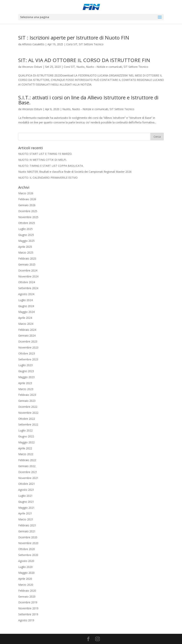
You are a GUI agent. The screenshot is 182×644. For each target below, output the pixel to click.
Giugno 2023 (26, 371)
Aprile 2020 (25, 579)
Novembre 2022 (28, 413)
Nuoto (80, 67)
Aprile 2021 (25, 513)
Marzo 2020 (26, 585)
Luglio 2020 (25, 567)
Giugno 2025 (26, 235)
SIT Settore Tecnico (91, 44)
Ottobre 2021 (27, 484)
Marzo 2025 (26, 252)
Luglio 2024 (25, 300)
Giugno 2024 (26, 306)
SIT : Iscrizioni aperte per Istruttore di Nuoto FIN (74, 38)
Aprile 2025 (25, 247)
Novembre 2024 (28, 276)
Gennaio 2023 (27, 401)
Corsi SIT (72, 44)
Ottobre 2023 (27, 353)
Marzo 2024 (26, 324)
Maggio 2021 (26, 508)
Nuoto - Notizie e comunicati (104, 67)
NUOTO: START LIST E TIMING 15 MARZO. (45, 154)
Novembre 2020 (28, 543)
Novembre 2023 (28, 347)
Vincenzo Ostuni (32, 67)
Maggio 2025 (26, 241)
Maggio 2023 (26, 377)
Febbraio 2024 (27, 330)
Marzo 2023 (26, 389)
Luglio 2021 (25, 496)
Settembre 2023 (28, 359)
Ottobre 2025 (27, 223)
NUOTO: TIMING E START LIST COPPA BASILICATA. (51, 166)
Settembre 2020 (28, 555)
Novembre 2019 (28, 608)
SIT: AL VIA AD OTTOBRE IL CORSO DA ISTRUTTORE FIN (84, 60)
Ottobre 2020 (27, 549)
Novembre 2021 (28, 478)
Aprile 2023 (25, 383)
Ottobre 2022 (27, 419)
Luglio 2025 (25, 229)
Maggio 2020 (26, 573)
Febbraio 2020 (27, 591)
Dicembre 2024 (28, 270)
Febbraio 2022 (27, 460)
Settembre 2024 (28, 288)
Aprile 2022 (25, 448)
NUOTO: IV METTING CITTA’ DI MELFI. (42, 160)
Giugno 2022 (26, 436)
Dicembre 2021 (28, 472)
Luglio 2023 (25, 365)
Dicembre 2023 (28, 341)
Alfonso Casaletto (33, 44)
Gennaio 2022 (27, 466)
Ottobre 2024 (27, 282)
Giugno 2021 (26, 502)
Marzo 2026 (26, 193)
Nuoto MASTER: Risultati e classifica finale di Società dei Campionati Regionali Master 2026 (75, 172)
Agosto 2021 (26, 490)
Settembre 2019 (28, 614)
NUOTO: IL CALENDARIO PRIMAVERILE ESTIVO (48, 178)
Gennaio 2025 (27, 264)
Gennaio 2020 (27, 597)
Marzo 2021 (26, 519)
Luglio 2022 (25, 430)
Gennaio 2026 (27, 205)
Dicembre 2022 (28, 407)
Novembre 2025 (28, 217)
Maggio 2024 (26, 312)
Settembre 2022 (28, 424)
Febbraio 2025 (27, 258)
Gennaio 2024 (27, 335)
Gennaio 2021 (27, 531)
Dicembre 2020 (28, 537)
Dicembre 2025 (28, 211)
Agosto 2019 (26, 620)
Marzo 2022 (26, 454)
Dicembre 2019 (28, 602)
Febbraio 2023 (27, 395)
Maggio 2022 (26, 442)
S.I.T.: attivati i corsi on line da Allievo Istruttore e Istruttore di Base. (88, 100)
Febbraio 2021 (27, 525)
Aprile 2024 (25, 318)
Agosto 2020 (26, 561)
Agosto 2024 (26, 294)
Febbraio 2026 (27, 199)
